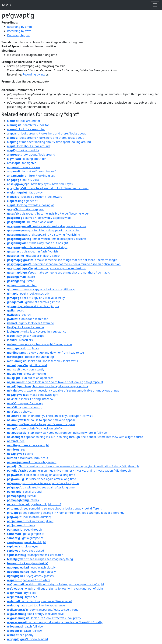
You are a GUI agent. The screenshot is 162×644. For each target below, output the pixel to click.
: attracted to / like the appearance (36, 605)
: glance (23, 348)
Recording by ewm (19, 31)
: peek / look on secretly (28, 294)
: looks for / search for (27, 319)
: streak (22, 496)
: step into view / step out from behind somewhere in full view (57, 433)
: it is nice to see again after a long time (41, 479)
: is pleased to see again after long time (41, 487)
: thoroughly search (32, 462)
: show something (26, 374)
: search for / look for (28, 125)
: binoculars (20, 340)
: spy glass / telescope (26, 336)
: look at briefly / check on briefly (34, 428)
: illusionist (27, 365)
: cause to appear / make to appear (41, 420)
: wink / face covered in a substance (37, 331)
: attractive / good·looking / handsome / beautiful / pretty (55, 622)
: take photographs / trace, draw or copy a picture (48, 386)
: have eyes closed (25, 551)
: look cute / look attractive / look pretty (44, 618)
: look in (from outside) (29, 517)
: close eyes (23, 546)
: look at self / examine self (31, 171)
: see (16, 441)
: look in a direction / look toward (35, 197)
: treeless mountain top (31, 357)
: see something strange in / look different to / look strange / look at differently (66, 513)
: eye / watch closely (31, 567)
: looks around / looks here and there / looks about (46, 133)
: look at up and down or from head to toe (45, 353)
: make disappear (25, 209)
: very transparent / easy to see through (44, 610)
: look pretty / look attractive (35, 614)
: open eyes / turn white (29, 580)
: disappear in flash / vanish (32, 251)
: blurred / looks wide (30, 222)
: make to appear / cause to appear (41, 424)
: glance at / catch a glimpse (34, 302)
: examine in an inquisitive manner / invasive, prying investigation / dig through (69, 471)
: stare (21, 277)
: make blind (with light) (33, 395)
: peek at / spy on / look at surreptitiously (41, 289)
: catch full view (25, 626)
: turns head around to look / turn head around (48, 188)
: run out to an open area (30, 378)
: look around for (24, 121)
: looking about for (26, 159)
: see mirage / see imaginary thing (40, 559)
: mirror (21, 525)
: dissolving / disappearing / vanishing (44, 230)
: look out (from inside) (27, 563)
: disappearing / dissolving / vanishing (44, 235)
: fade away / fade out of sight (37, 243)
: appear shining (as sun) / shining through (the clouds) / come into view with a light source (75, 437)
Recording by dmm (19, 27)
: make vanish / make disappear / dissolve (47, 226)
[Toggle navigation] (155, 5)
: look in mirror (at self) (31, 521)
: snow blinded (27, 639)
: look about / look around (28, 146)
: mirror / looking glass (31, 176)
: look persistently (26, 369)
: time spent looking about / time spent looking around (49, 142)
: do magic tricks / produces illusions (46, 268)
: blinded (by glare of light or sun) (34, 504)
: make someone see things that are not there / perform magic (62, 260)
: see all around (24, 492)
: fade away (25, 192)
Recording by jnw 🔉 (36, 74)
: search (16, 310)
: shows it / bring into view (30, 399)
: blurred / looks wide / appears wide (39, 218)
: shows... (20, 412)
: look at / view (23, 167)
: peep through (24, 530)
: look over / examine (25, 327)
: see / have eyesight (28, 445)
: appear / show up (25, 403)
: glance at (22, 201)
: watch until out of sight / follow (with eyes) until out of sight (56, 584)
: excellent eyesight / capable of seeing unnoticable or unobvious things (63, 390)
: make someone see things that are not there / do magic (58, 272)
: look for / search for (26, 129)
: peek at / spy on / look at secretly (36, 298)
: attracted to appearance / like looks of (39, 601)
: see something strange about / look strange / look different (54, 508)
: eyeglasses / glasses (30, 576)
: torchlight (27, 542)
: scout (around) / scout (28, 458)
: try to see (22, 593)
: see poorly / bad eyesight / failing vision (39, 344)
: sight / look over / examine (30, 323)
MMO (7, 5)
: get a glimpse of (26, 534)
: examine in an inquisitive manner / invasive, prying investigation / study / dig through (73, 466)
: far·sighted (22, 163)
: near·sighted (22, 285)
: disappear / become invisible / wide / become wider (48, 213)
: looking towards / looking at (30, 205)
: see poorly (20, 635)
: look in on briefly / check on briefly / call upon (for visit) (50, 416)
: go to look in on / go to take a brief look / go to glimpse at (55, 382)
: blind (20, 454)
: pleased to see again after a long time (41, 475)
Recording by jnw (18, 35)
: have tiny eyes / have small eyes (40, 184)
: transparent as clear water (35, 555)
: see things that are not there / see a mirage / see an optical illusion (64, 264)
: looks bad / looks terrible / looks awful (43, 361)
